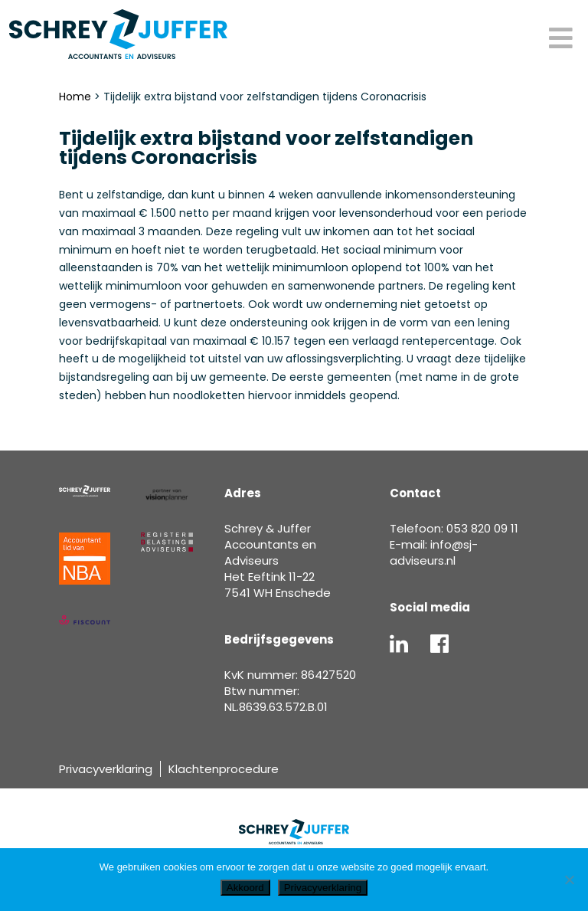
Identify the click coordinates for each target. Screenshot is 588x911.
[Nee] (569, 880)
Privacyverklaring (106, 769)
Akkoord (245, 888)
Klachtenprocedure (224, 769)
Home (75, 97)
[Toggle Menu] (561, 39)
